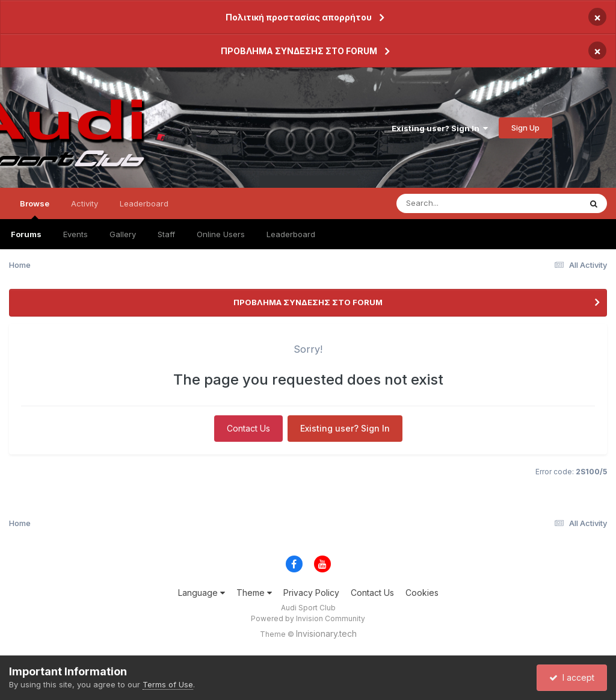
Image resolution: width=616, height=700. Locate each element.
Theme (254, 593)
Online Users (221, 234)
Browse (35, 209)
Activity (85, 203)
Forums (26, 234)
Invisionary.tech (326, 633)
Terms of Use (168, 684)
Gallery (123, 234)
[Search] (456, 203)
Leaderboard (291, 234)
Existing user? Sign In (440, 128)
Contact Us (248, 428)
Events (75, 234)
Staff (166, 234)
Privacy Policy (311, 593)
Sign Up (525, 128)
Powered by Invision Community (308, 618)
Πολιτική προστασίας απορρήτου (299, 17)
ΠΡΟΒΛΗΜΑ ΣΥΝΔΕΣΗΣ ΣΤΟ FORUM (299, 51)
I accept (572, 677)
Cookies (422, 593)
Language (202, 593)
